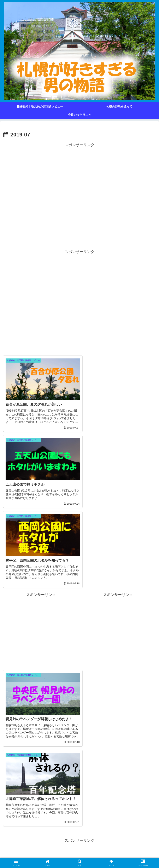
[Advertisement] (79, 196)
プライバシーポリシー (79, 855)
